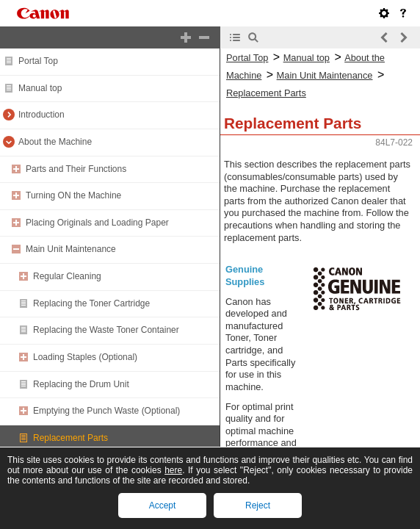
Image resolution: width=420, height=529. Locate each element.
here (173, 470)
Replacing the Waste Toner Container (106, 330)
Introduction (41, 115)
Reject (258, 505)
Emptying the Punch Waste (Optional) (106, 411)
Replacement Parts (70, 438)
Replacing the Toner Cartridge (91, 303)
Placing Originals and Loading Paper (97, 223)
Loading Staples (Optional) (85, 357)
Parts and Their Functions (76, 169)
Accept (163, 505)
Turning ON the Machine (73, 195)
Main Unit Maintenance (71, 249)
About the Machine (55, 142)
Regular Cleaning (67, 276)
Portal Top (38, 61)
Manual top (40, 88)
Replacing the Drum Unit (81, 384)
